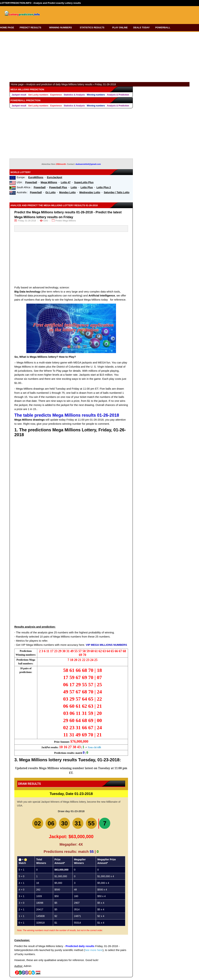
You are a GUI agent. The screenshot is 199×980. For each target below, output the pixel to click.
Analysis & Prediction (118, 95)
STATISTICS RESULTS (93, 27)
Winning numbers (96, 95)
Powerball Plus (58, 187)
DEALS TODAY (141, 27)
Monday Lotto (67, 192)
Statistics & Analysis (74, 95)
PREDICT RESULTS (32, 27)
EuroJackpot (55, 177)
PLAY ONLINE (120, 27)
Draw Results (29, 784)
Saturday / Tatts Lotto (117, 192)
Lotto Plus (87, 187)
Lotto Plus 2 (104, 187)
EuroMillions (36, 177)
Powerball (31, 182)
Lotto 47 (66, 182)
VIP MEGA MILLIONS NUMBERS (106, 645)
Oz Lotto (50, 192)
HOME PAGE (7, 27)
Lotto (74, 187)
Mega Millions (49, 182)
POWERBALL (164, 27)
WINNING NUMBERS (62, 27)
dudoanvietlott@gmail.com (88, 164)
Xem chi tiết (94, 747)
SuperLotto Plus (84, 182)
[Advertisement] (115, 14)
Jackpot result (19, 95)
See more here (94, 951)
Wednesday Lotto (90, 192)
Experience (56, 95)
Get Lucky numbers (38, 95)
